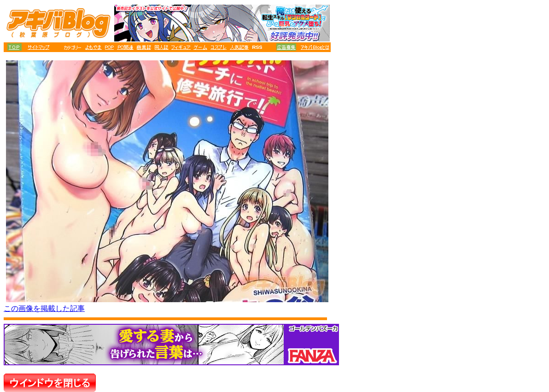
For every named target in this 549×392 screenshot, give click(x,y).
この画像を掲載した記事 (44, 308)
